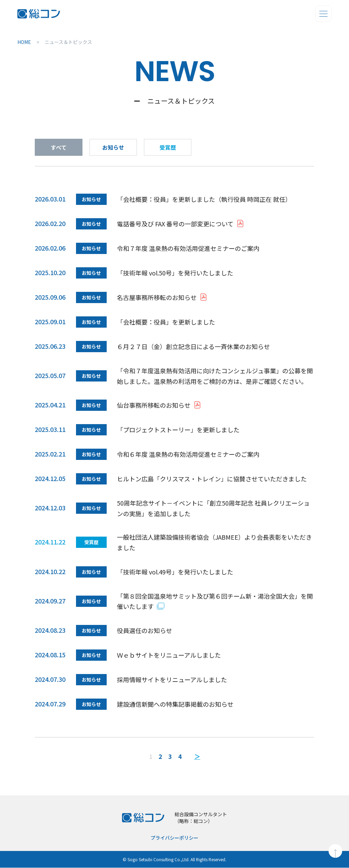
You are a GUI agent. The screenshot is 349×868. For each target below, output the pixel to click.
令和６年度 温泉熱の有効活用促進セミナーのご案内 (188, 454)
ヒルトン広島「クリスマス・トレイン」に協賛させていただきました (212, 479)
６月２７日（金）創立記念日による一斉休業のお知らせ (193, 346)
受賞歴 (168, 147)
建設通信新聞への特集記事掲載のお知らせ (175, 704)
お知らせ (113, 147)
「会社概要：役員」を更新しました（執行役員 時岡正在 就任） (204, 199)
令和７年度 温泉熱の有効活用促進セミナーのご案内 (188, 248)
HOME (24, 42)
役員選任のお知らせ (145, 630)
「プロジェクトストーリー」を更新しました (178, 430)
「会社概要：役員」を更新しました (166, 322)
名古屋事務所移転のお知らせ (157, 297)
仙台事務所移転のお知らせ (154, 405)
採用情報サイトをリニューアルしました (172, 679)
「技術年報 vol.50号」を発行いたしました (175, 273)
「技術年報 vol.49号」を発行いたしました (175, 572)
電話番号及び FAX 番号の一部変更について (175, 224)
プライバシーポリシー (174, 838)
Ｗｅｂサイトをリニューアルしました (169, 655)
